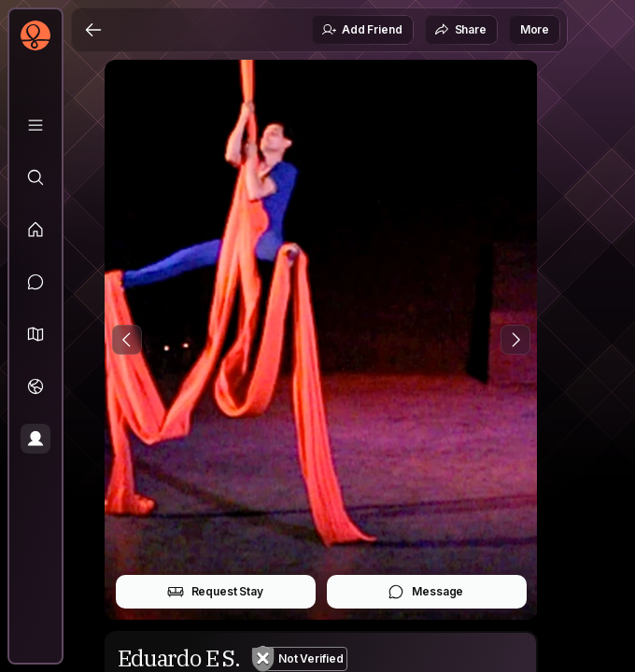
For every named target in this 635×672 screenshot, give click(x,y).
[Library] (35, 125)
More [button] (535, 29)
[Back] (93, 30)
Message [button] (425, 592)
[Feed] (35, 230)
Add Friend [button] (361, 30)
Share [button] (460, 30)
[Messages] (35, 282)
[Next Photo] (515, 340)
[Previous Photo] (127, 340)
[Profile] (35, 439)
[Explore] (35, 177)
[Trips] (35, 386)
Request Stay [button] (215, 592)
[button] (35, 334)
